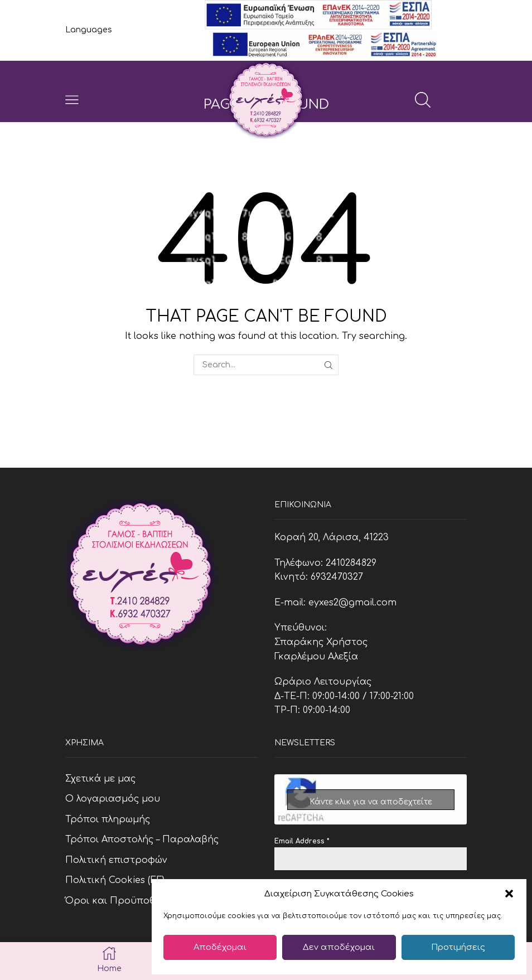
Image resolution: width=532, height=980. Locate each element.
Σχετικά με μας (100, 779)
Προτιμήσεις (458, 947)
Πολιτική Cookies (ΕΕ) (115, 880)
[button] (509, 894)
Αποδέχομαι (220, 947)
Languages (89, 30)
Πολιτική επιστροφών (116, 860)
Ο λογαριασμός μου (113, 799)
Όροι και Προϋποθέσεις (123, 901)
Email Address (302, 841)
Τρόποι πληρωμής (108, 819)
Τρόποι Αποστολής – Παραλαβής (142, 840)
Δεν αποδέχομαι (339, 947)
